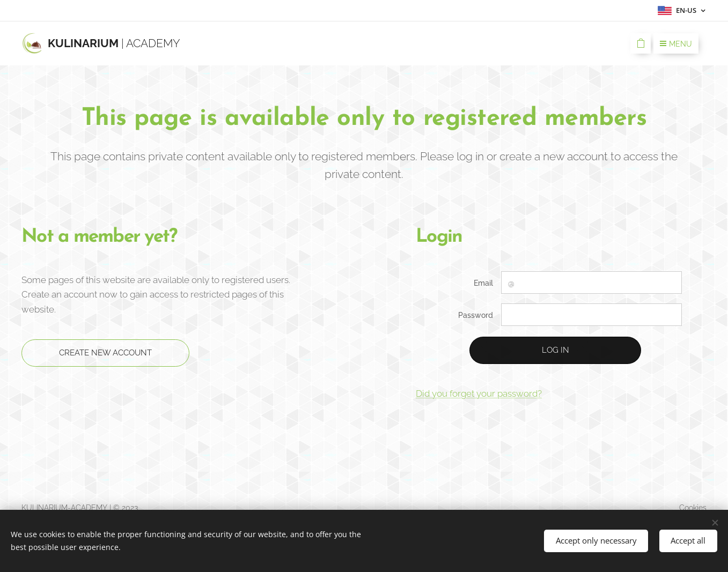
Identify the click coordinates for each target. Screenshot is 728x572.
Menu (676, 44)
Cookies (693, 508)
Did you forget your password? (479, 393)
